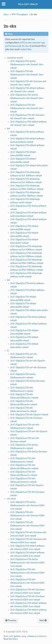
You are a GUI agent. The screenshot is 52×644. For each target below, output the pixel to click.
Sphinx (17, 636)
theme (31, 636)
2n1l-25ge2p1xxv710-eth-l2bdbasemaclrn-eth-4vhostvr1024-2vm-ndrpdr (28, 583)
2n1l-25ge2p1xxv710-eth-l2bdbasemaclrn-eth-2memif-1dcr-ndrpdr (27, 108)
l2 (8, 351)
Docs (6, 14)
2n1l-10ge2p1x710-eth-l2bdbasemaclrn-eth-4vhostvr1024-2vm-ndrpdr (28, 526)
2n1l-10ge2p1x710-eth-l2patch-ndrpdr (29, 415)
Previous (11, 620)
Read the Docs (11, 639)
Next (43, 620)
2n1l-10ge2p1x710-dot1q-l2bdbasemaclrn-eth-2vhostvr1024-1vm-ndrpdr (28, 505)
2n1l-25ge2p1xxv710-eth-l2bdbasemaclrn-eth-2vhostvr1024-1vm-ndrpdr (28, 573)
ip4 (8, 128)
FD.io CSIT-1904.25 (28, 4)
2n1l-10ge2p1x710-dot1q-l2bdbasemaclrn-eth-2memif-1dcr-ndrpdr (27, 65)
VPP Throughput (20, 14)
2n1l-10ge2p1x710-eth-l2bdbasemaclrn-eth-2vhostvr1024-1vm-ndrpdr (28, 516)
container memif (15, 58)
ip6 (8, 280)
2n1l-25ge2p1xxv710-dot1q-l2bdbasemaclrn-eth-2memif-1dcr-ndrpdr (27, 98)
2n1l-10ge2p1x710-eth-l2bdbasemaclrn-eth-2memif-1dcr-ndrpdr (27, 75)
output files (26, 49)
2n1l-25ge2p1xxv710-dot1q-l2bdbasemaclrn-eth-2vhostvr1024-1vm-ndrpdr (28, 563)
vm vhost (11, 499)
